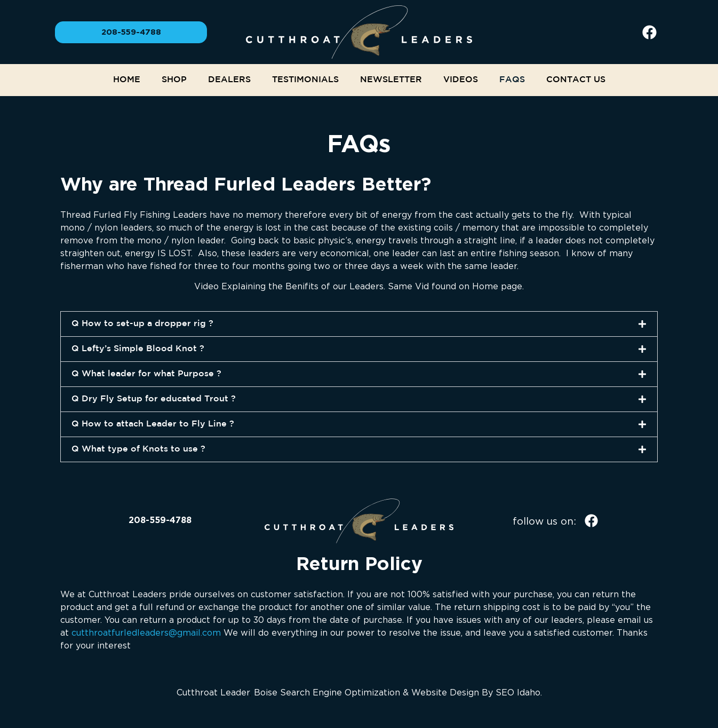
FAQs (512, 80)
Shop (174, 80)
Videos (461, 80)
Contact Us (576, 80)
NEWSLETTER (391, 80)
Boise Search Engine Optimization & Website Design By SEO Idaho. (398, 692)
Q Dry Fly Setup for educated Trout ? (154, 399)
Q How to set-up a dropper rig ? (142, 324)
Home (127, 80)
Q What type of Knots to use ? (138, 449)
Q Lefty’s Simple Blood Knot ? (138, 349)
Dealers (229, 80)
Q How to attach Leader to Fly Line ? (153, 424)
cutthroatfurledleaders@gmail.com (146, 632)
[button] (359, 324)
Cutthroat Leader (213, 692)
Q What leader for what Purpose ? (146, 374)
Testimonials (305, 80)
